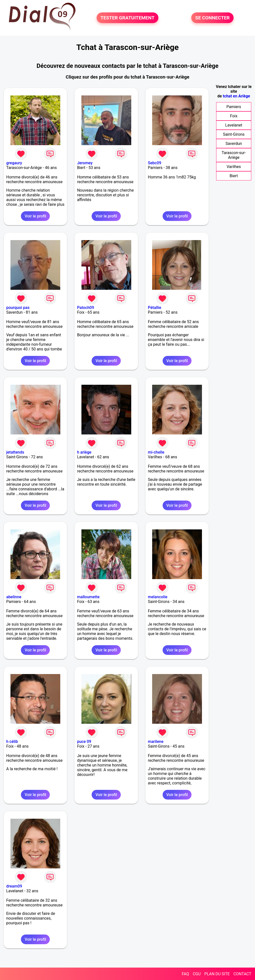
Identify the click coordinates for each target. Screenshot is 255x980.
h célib (12, 742)
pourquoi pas (18, 308)
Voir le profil (35, 216)
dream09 (14, 886)
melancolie (158, 597)
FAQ (185, 974)
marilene (156, 742)
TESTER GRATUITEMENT (128, 18)
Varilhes (234, 167)
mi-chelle (156, 452)
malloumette (88, 597)
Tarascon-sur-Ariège (234, 155)
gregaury (14, 163)
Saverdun (234, 144)
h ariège (84, 452)
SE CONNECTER (212, 18)
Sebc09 (155, 163)
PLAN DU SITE (217, 974)
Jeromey (85, 163)
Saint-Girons (234, 134)
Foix (234, 116)
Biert (234, 176)
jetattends (15, 452)
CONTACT (242, 974)
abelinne (14, 597)
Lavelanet (234, 125)
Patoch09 (85, 308)
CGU (197, 974)
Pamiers (234, 107)
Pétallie (155, 308)
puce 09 (84, 742)
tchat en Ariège (237, 96)
